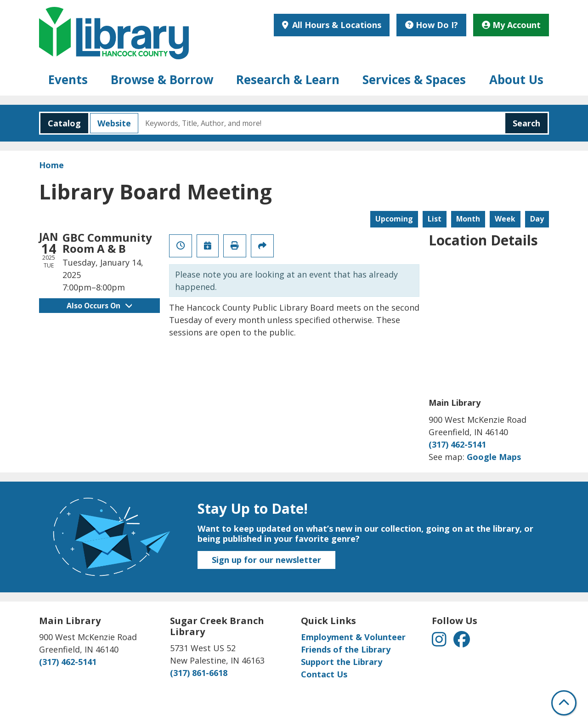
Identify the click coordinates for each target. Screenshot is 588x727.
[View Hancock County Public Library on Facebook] (462, 642)
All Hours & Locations (336, 25)
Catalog (61, 123)
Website (110, 123)
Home (51, 165)
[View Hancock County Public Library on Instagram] (440, 642)
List (435, 219)
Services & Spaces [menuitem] (414, 80)
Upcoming (394, 219)
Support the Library (342, 662)
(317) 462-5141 (457, 444)
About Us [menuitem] (516, 80)
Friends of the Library (346, 649)
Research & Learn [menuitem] (288, 80)
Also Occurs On (99, 306)
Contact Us (324, 674)
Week (505, 219)
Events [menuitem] (68, 80)
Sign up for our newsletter (266, 560)
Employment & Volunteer (353, 637)
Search (526, 123)
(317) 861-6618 (199, 673)
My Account (511, 25)
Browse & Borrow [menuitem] (162, 80)
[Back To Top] (564, 703)
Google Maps (494, 457)
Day (537, 219)
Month (468, 219)
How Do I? (432, 25)
